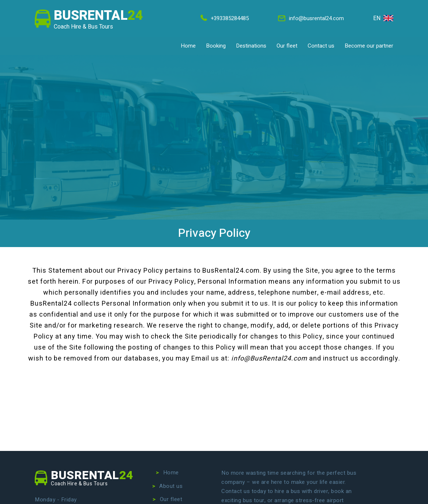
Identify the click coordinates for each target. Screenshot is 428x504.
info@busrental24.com (311, 18)
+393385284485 (224, 18)
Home (188, 46)
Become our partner (369, 46)
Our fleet (287, 46)
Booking (216, 46)
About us (171, 486)
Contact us (321, 46)
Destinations (251, 46)
